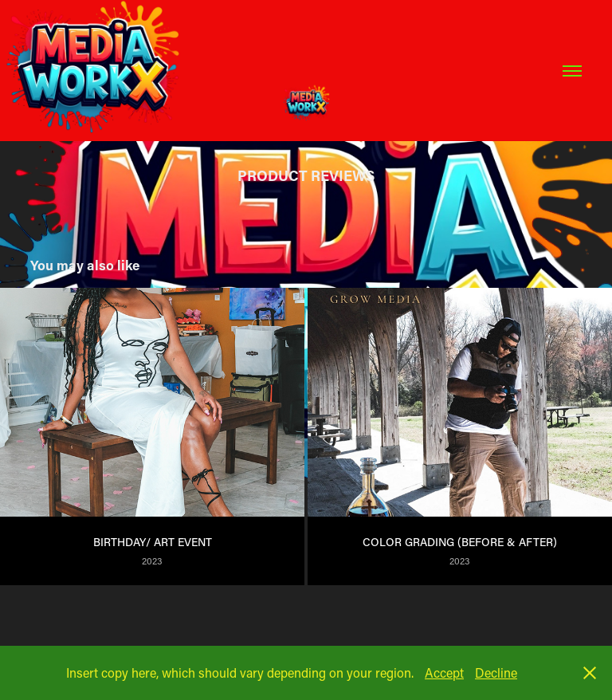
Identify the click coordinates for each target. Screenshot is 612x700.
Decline (496, 672)
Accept (444, 672)
